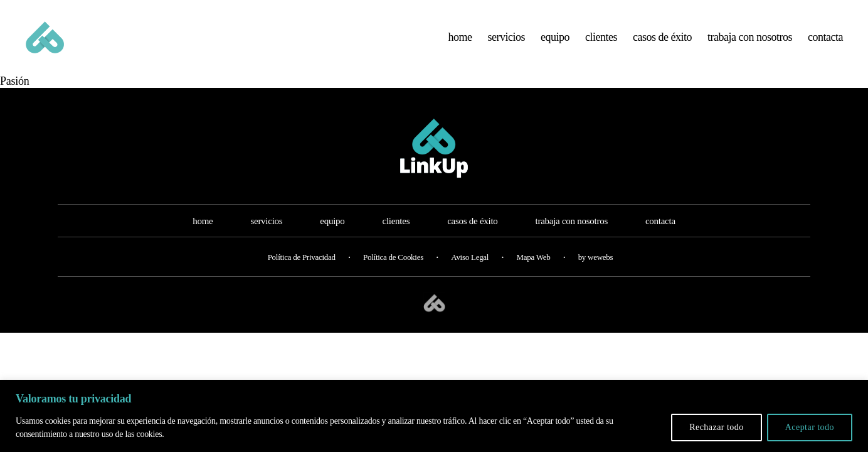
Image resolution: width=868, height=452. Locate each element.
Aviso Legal (470, 274)
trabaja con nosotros (750, 45)
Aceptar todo (810, 427)
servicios (507, 45)
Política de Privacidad (302, 274)
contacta (825, 45)
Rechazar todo (717, 427)
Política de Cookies (393, 274)
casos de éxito (662, 45)
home (460, 45)
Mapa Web (533, 274)
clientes (601, 45)
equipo (555, 45)
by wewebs (596, 274)
